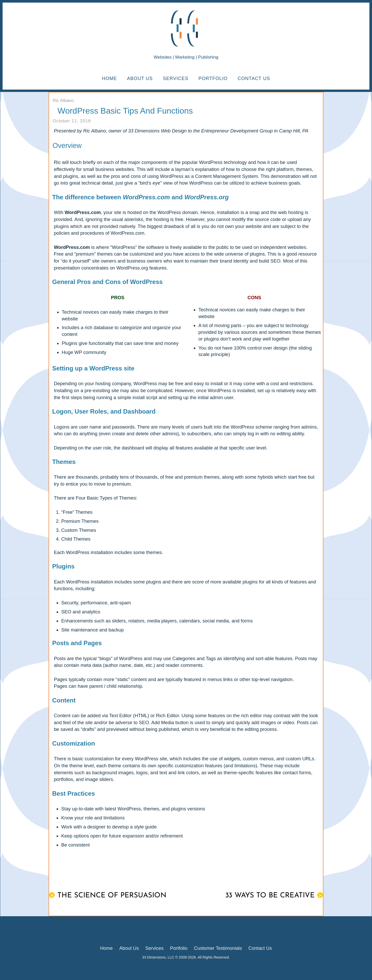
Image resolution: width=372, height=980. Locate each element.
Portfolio (213, 78)
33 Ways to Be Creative (274, 896)
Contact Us (254, 78)
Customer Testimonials (218, 948)
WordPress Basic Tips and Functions (125, 111)
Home (110, 78)
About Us (140, 78)
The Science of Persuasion (108, 896)
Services (176, 78)
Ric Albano (63, 101)
